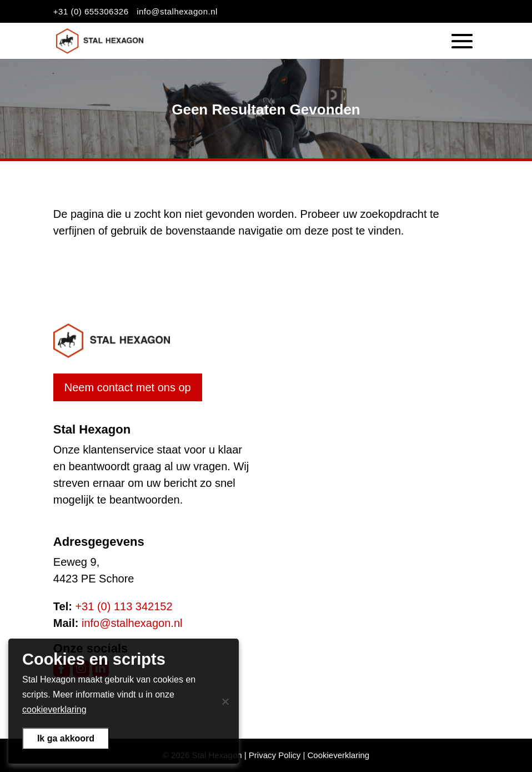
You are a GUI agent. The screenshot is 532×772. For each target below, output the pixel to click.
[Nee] (225, 701)
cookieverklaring (54, 709)
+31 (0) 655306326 (91, 11)
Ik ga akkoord (66, 738)
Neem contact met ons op (128, 387)
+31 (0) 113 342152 (124, 606)
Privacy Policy (275, 755)
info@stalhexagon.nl (177, 11)
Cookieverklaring (338, 755)
